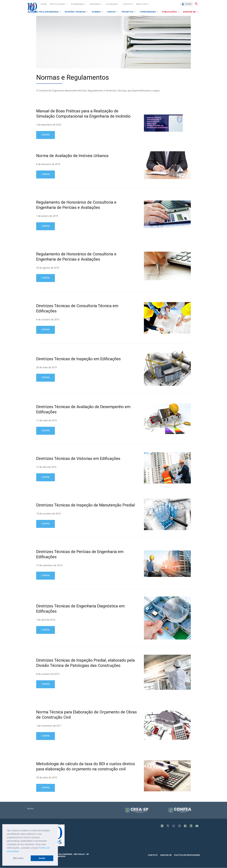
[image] (113, 42)
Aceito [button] (42, 858)
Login (188, 4)
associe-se (166, 855)
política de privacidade (187, 855)
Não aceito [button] (18, 858)
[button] (20, 852)
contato (153, 855)
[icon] (162, 826)
